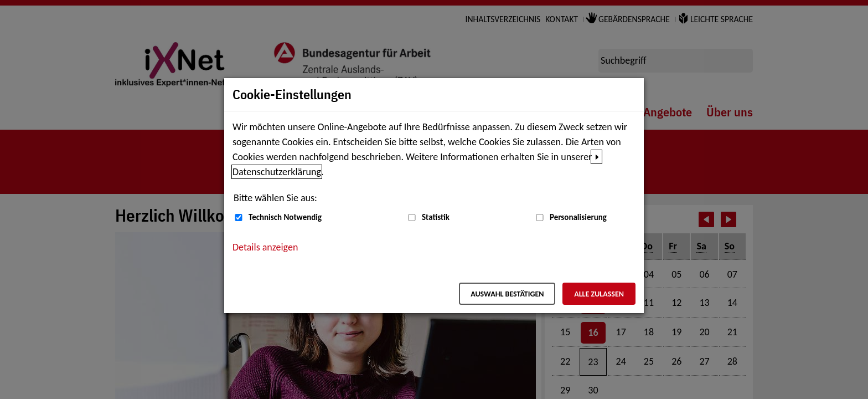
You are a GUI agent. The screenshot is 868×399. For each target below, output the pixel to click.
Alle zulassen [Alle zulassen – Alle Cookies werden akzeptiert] (599, 294)
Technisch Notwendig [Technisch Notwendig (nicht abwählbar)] (285, 217)
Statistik (436, 217)
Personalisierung (578, 217)
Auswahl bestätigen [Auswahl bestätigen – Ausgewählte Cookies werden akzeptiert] (507, 294)
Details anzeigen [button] (265, 247)
